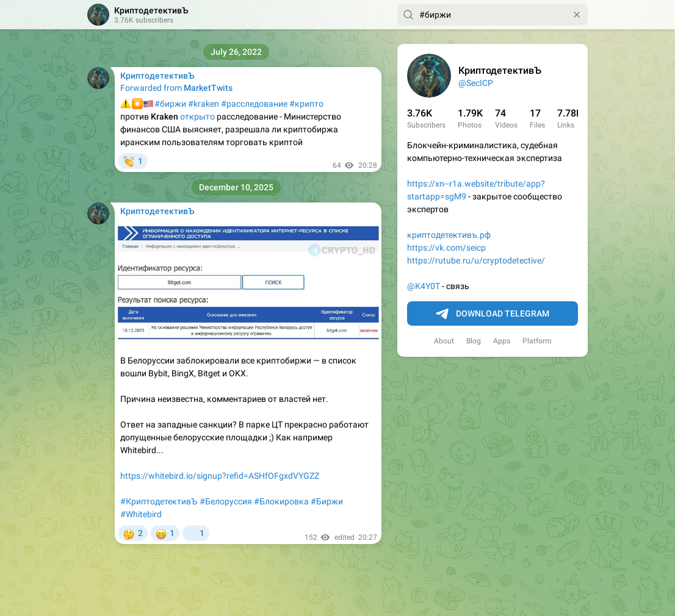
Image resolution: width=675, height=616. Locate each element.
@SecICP (476, 83)
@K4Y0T (424, 286)
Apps (502, 341)
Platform (537, 341)
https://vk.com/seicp (446, 248)
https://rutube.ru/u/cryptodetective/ (476, 260)
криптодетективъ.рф (449, 235)
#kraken (204, 104)
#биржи (170, 104)
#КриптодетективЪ (159, 501)
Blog (474, 341)
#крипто (306, 104)
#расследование (254, 104)
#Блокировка (281, 501)
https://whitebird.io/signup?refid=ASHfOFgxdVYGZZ (220, 476)
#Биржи (327, 501)
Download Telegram (493, 314)
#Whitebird (141, 514)
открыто (197, 116)
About (444, 341)
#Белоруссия (226, 501)
